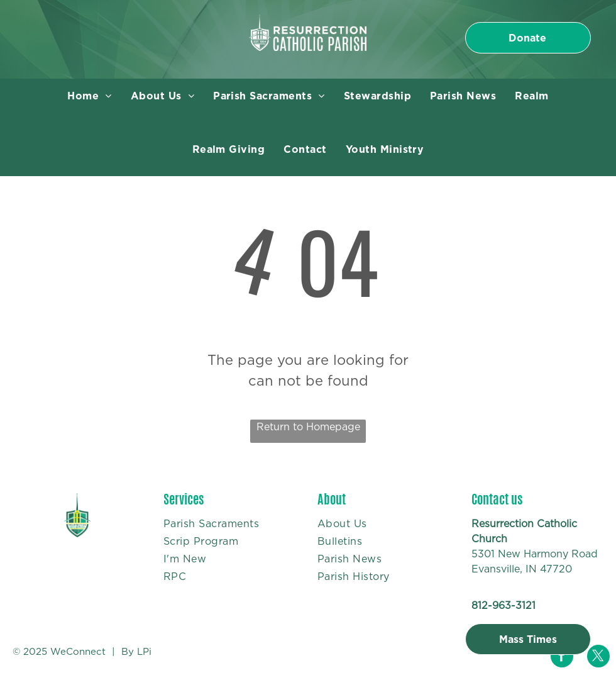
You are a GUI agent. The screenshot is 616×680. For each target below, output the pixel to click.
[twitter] (598, 658)
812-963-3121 (503, 605)
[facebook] (562, 658)
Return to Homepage (308, 427)
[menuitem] (89, 96)
